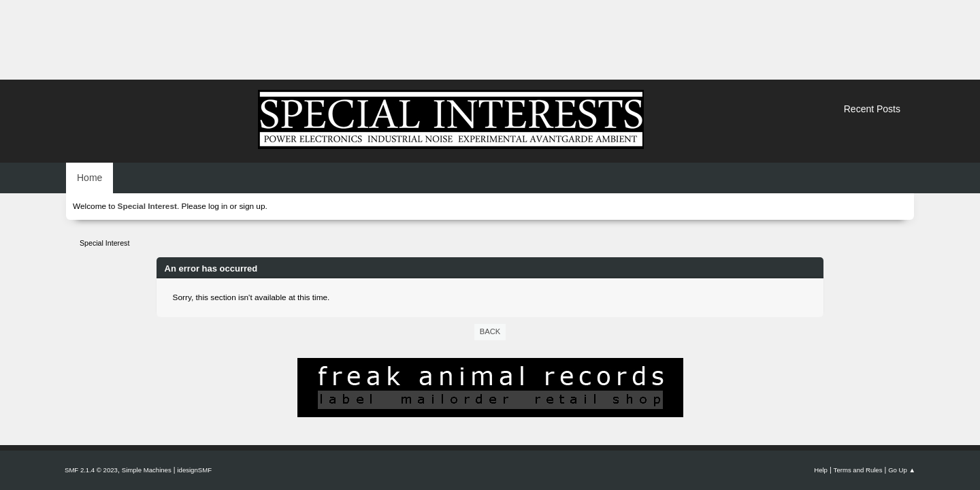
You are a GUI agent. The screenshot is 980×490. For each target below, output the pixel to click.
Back (490, 331)
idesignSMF (194, 470)
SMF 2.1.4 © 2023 (91, 470)
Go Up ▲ (902, 470)
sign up (252, 206)
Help (821, 470)
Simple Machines (147, 470)
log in (218, 206)
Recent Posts (872, 109)
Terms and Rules (858, 470)
